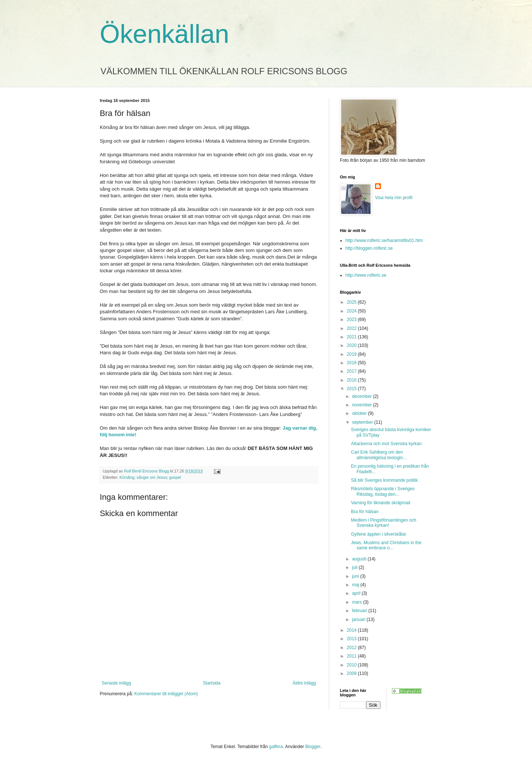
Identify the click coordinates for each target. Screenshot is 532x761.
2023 (352, 320)
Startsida (212, 683)
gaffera (276, 747)
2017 (352, 371)
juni (356, 576)
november (363, 405)
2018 (352, 363)
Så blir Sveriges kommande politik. (385, 480)
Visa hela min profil (394, 198)
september (363, 422)
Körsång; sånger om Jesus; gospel (150, 477)
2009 (352, 673)
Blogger (313, 747)
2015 (352, 389)
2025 (352, 302)
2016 (352, 380)
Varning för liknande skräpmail (381, 503)
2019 (352, 354)
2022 (352, 328)
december (363, 396)
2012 (352, 648)
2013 (352, 639)
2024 (352, 311)
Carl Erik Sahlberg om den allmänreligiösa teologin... (379, 455)
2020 (352, 345)
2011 (352, 656)
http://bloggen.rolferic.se (369, 248)
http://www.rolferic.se (366, 275)
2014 (352, 630)
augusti (360, 559)
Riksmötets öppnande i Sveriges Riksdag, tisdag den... (383, 491)
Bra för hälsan (365, 512)
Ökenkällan (164, 34)
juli (355, 567)
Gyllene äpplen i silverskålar (378, 534)
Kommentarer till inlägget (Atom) (166, 694)
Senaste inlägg (116, 683)
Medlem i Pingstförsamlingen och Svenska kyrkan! (384, 523)
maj (356, 585)
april (357, 593)
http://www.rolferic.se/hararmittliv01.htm (384, 240)
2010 (352, 665)
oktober (360, 413)
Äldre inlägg (304, 683)
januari (359, 620)
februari (360, 611)
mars (358, 602)
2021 (352, 337)
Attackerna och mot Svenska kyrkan (386, 444)
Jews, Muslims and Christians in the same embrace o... (386, 545)
